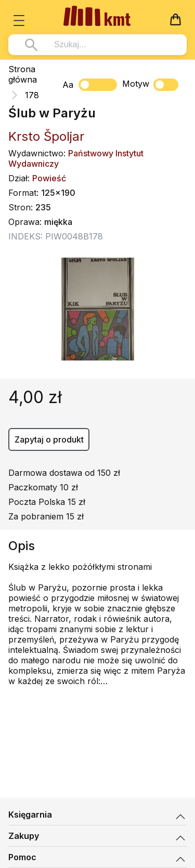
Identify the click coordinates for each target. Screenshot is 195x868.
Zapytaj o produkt (49, 439)
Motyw (150, 85)
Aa (68, 85)
